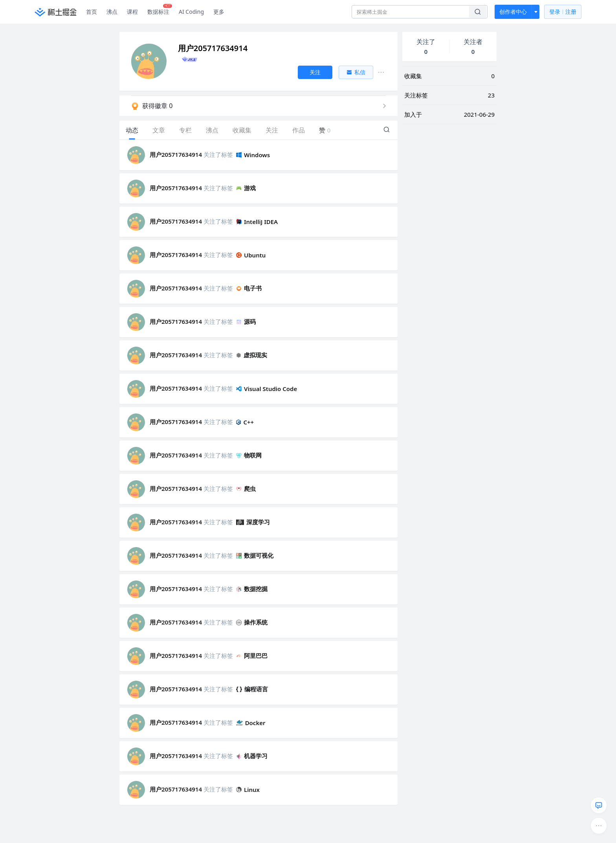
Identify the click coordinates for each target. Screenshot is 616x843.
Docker (251, 723)
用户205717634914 (176, 154)
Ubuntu (251, 255)
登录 (563, 12)
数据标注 (160, 10)
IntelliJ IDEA (257, 222)
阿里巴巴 (252, 656)
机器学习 (252, 756)
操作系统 (252, 622)
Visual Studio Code (267, 389)
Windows (253, 155)
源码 (246, 321)
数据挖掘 (252, 589)
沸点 (112, 12)
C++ (245, 422)
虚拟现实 (252, 355)
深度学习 (253, 522)
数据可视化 (255, 555)
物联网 (249, 455)
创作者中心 (513, 12)
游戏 (246, 188)
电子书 (249, 288)
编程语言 (252, 689)
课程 (132, 12)
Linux (248, 790)
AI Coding (191, 12)
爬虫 (246, 489)
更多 (219, 12)
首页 (92, 12)
